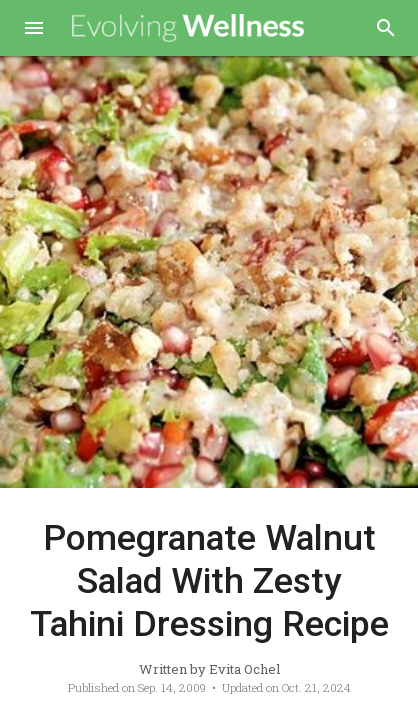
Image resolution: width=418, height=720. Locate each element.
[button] (34, 30)
